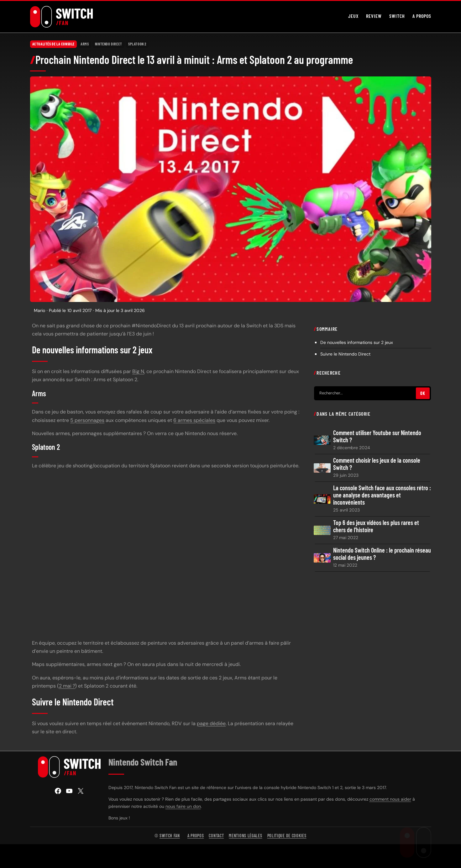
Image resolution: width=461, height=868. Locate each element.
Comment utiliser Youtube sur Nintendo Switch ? (377, 436)
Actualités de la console (53, 44)
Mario (39, 310)
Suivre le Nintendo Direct (345, 354)
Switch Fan (170, 836)
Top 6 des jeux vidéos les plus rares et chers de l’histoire (376, 526)
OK (423, 393)
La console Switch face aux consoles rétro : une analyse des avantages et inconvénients (382, 495)
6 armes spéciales (194, 420)
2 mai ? (67, 686)
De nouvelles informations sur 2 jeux (357, 342)
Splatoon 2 (137, 44)
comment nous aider (390, 799)
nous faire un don (183, 806)
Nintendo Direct (109, 44)
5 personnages (87, 420)
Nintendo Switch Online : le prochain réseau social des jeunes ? (382, 554)
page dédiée (211, 723)
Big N (138, 371)
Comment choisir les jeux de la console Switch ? (377, 464)
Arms (85, 44)
